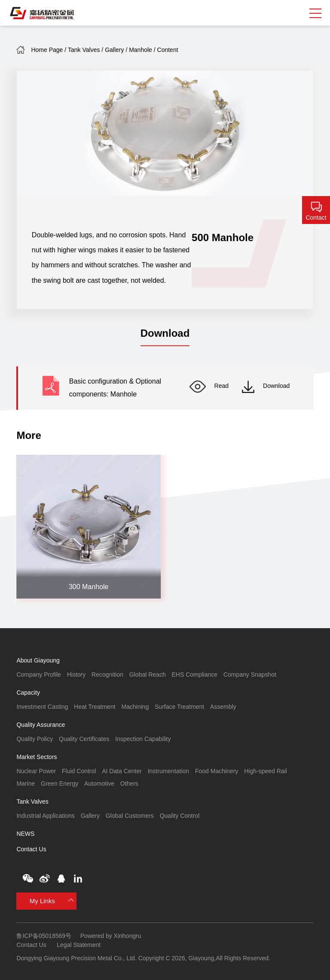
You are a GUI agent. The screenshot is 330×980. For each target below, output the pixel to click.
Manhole (141, 50)
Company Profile (39, 675)
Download (266, 386)
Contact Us (31, 849)
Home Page (47, 50)
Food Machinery (217, 771)
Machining (135, 707)
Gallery (114, 50)
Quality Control (180, 816)
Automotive (99, 783)
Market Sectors (37, 757)
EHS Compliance (194, 675)
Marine (26, 783)
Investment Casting (42, 707)
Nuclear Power (36, 771)
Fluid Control (79, 771)
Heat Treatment (95, 707)
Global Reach (148, 675)
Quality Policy (35, 739)
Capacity (28, 693)
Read (209, 386)
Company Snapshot (250, 675)
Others (129, 783)
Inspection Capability (143, 739)
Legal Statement (79, 945)
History (76, 675)
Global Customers (130, 816)
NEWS (25, 834)
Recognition (107, 675)
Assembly (223, 707)
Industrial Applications (45, 816)
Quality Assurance (41, 725)
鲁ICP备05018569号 (44, 936)
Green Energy (60, 783)
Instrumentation (169, 771)
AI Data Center (122, 771)
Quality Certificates (84, 739)
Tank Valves (84, 50)
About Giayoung (38, 660)
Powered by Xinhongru (111, 936)
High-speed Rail (266, 771)
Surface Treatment (179, 707)
